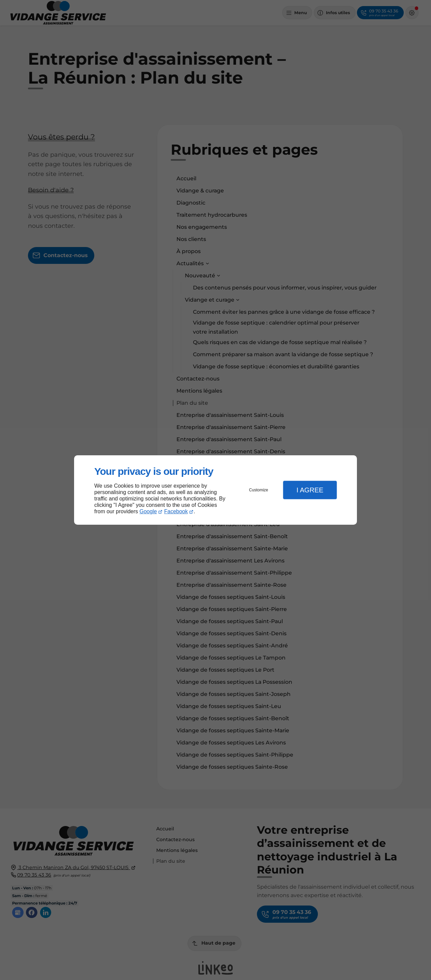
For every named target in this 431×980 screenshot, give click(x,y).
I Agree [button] (310, 490)
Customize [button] (259, 490)
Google (148, 511)
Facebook (176, 511)
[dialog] (215, 490)
